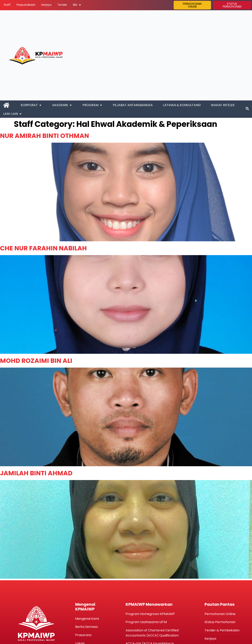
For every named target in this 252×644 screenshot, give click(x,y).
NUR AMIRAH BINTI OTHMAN (44, 136)
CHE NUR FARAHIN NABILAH (43, 248)
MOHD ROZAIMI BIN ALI (36, 361)
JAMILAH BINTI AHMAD (36, 473)
